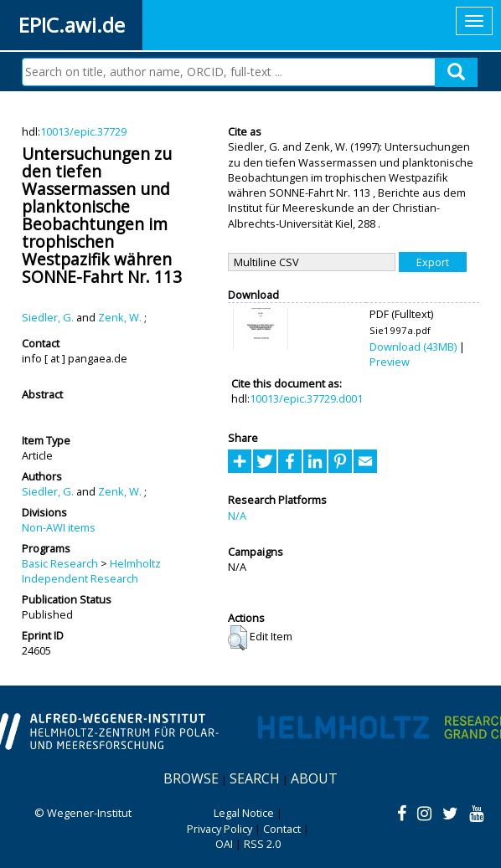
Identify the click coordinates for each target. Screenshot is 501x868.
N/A (237, 516)
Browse (191, 778)
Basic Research (60, 563)
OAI (224, 844)
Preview (390, 362)
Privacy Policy (220, 829)
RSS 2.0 (262, 844)
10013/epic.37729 (83, 131)
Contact (282, 829)
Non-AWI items (59, 527)
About (314, 778)
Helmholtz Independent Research (91, 571)
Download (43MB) (413, 347)
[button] (238, 638)
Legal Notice (244, 813)
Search (255, 778)
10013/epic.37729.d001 (306, 398)
